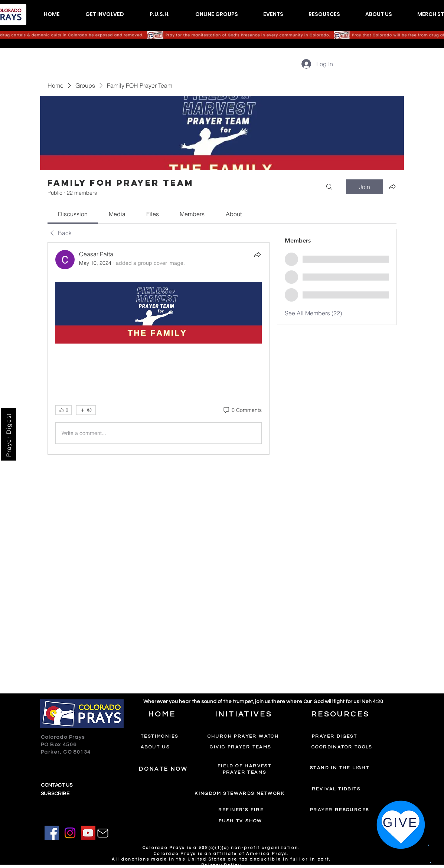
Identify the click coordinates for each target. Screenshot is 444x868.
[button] (105, 14)
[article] (159, 349)
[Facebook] (52, 833)
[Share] (257, 254)
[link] (73, 214)
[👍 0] (63, 410)
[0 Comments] (242, 410)
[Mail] (103, 833)
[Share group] (392, 186)
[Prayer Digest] (9, 434)
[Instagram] (70, 833)
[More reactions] (86, 410)
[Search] (329, 187)
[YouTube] (88, 833)
